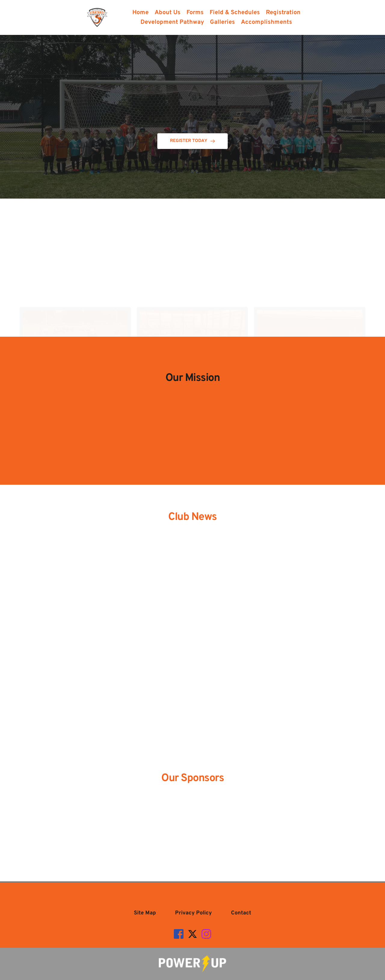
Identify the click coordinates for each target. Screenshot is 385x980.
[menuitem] (140, 13)
